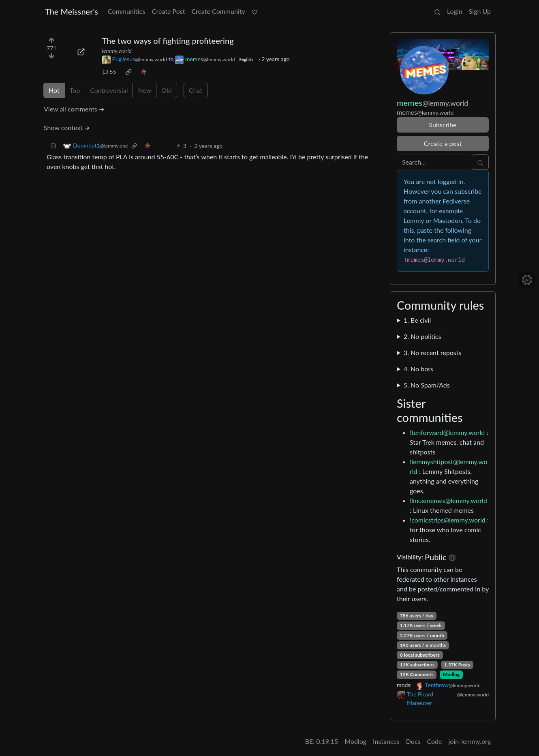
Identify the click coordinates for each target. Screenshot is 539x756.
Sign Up (480, 11)
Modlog (451, 674)
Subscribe (443, 125)
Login (455, 11)
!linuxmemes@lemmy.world (448, 500)
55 (109, 72)
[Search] (433, 162)
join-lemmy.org (470, 741)
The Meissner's (72, 11)
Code (435, 741)
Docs (413, 741)
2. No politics (422, 336)
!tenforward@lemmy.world (447, 432)
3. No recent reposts (432, 352)
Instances (386, 741)
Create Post (169, 11)
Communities (127, 11)
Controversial (109, 90)
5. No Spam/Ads (427, 385)
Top (75, 90)
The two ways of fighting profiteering (168, 41)
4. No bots (418, 369)
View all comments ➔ (74, 109)
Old (166, 90)
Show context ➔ (67, 127)
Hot (54, 90)
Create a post (443, 143)
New (144, 90)
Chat (196, 90)
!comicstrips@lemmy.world (448, 520)
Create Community (218, 11)
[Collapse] (53, 146)
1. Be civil (417, 320)
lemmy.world (117, 50)
